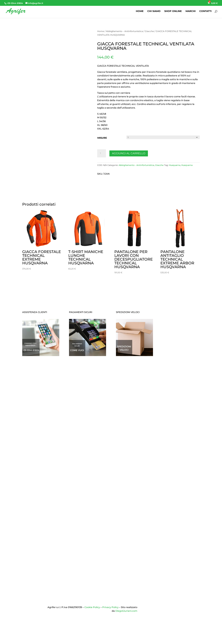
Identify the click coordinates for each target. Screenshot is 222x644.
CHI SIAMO (154, 11)
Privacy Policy (110, 607)
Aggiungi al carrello (129, 153)
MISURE (102, 138)
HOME (140, 11)
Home (101, 31)
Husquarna (175, 165)
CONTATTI (205, 11)
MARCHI (191, 11)
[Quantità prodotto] (102, 153)
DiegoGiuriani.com (126, 611)
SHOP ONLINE (173, 11)
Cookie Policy (92, 607)
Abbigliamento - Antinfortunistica (124, 31)
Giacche (149, 31)
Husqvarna (187, 165)
